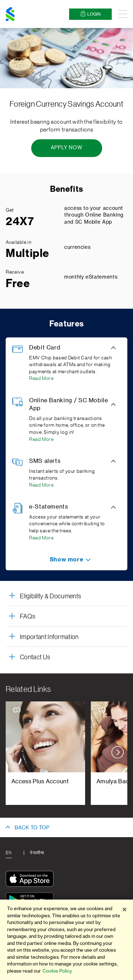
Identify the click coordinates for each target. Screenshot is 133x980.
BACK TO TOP (32, 828)
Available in (19, 242)
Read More (41, 379)
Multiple (27, 253)
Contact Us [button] (35, 657)
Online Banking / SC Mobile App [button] (69, 404)
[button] (66, 560)
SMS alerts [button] (45, 461)
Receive (15, 272)
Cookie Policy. (58, 971)
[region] (66, 940)
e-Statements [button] (49, 507)
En (9, 853)
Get (10, 210)
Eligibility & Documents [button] (50, 596)
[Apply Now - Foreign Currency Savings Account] (67, 148)
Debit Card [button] (45, 348)
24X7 (20, 222)
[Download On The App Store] (31, 880)
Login (90, 14)
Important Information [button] (49, 637)
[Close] (124, 909)
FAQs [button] (27, 616)
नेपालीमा (37, 853)
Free (18, 284)
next (118, 752)
